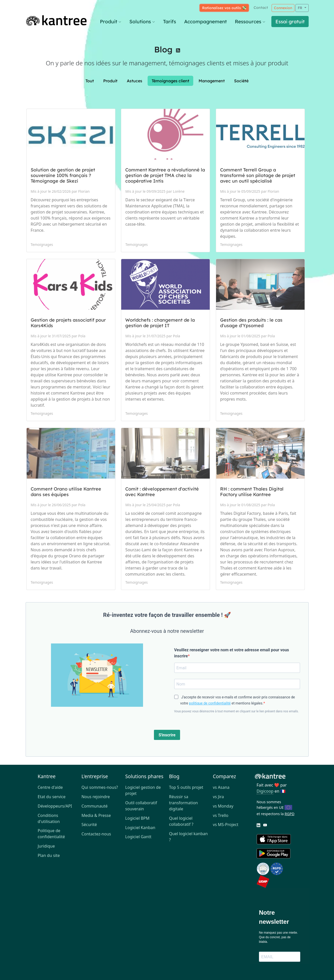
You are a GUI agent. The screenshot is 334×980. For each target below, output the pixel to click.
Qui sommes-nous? (100, 787)
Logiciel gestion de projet (143, 790)
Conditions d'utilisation (49, 818)
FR (301, 8)
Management (212, 81)
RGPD (289, 814)
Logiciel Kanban (140, 828)
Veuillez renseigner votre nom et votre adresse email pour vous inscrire (232, 653)
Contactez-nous (96, 834)
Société (241, 81)
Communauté (94, 806)
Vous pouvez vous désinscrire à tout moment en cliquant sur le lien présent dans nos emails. (237, 711)
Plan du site (49, 855)
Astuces (135, 81)
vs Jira (218, 797)
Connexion (283, 8)
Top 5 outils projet (186, 787)
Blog (163, 49)
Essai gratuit (290, 22)
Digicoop (265, 791)
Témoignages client (170, 81)
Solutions (142, 22)
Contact (261, 8)
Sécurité (89, 825)
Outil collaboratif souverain (141, 806)
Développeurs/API (55, 806)
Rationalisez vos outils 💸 (224, 8)
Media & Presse (96, 815)
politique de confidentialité (210, 703)
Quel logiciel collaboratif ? (181, 821)
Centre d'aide (50, 787)
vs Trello (221, 815)
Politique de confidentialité (51, 834)
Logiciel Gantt (138, 837)
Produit (111, 22)
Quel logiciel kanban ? (188, 837)
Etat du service (52, 797)
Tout (90, 81)
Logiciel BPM (137, 818)
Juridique (46, 846)
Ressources (250, 22)
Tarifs (170, 22)
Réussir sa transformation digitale (183, 803)
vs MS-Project (226, 825)
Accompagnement (205, 22)
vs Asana (221, 787)
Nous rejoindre (96, 797)
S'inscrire (167, 735)
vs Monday (223, 806)
